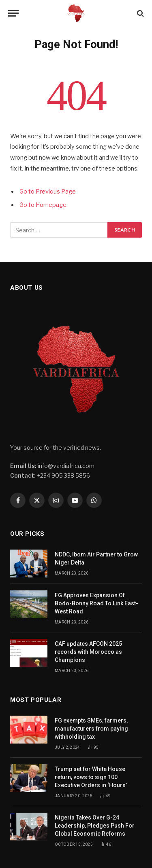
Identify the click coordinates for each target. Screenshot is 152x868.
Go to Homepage (43, 205)
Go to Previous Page (48, 192)
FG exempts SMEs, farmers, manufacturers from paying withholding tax (91, 729)
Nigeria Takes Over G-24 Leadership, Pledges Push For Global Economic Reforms (95, 826)
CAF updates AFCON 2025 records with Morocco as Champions (88, 652)
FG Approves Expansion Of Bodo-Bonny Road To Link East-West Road (96, 603)
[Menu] (13, 13)
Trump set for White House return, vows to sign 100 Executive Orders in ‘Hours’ (91, 777)
